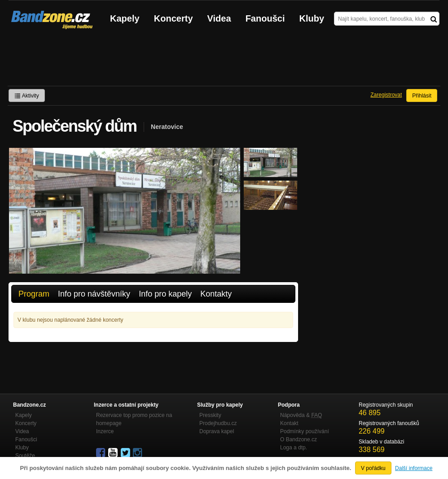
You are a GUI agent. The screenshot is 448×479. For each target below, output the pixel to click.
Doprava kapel (217, 431)
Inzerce (105, 431)
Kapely (125, 18)
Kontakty (216, 294)
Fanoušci (265, 18)
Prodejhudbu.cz (218, 423)
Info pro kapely (165, 294)
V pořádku (373, 468)
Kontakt (289, 423)
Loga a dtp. (294, 448)
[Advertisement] (224, 61)
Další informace (414, 468)
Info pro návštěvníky (94, 294)
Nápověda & (301, 415)
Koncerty (173, 18)
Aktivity (27, 96)
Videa (219, 18)
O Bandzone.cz (299, 439)
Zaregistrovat (386, 95)
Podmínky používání (305, 431)
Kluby (312, 18)
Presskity (210, 415)
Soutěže (25, 456)
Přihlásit (422, 96)
